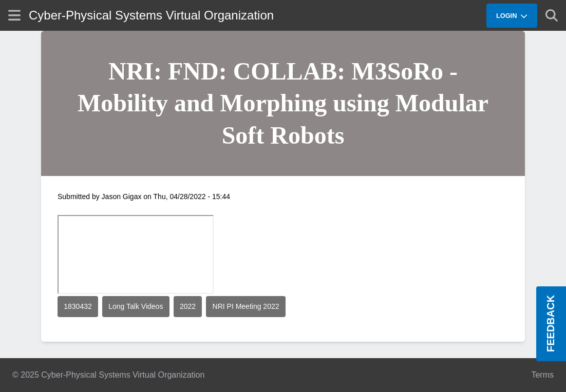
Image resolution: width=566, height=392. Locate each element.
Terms (542, 375)
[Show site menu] (14, 15)
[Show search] (552, 15)
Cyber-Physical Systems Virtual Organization (151, 15)
